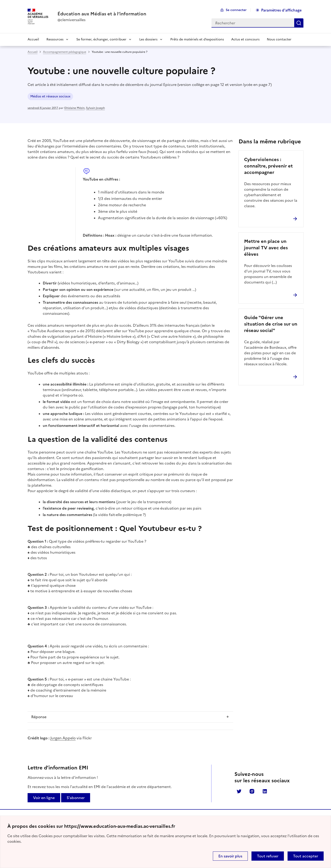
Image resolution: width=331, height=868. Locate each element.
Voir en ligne (44, 798)
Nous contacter (279, 39)
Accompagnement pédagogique (65, 52)
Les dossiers (148, 39)
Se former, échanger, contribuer (101, 39)
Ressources (55, 39)
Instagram (252, 791)
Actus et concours (245, 39)
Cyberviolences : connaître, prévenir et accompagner (268, 166)
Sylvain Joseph (95, 108)
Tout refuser (268, 856)
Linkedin (265, 791)
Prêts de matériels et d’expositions (197, 39)
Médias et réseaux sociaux (50, 96)
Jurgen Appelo (63, 738)
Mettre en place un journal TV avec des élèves (266, 248)
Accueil (33, 39)
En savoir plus (230, 856)
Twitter (239, 791)
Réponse (39, 717)
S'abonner (76, 798)
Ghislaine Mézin (74, 108)
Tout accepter (306, 856)
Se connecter (236, 10)
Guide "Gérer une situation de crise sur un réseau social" (271, 324)
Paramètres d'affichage (281, 10)
